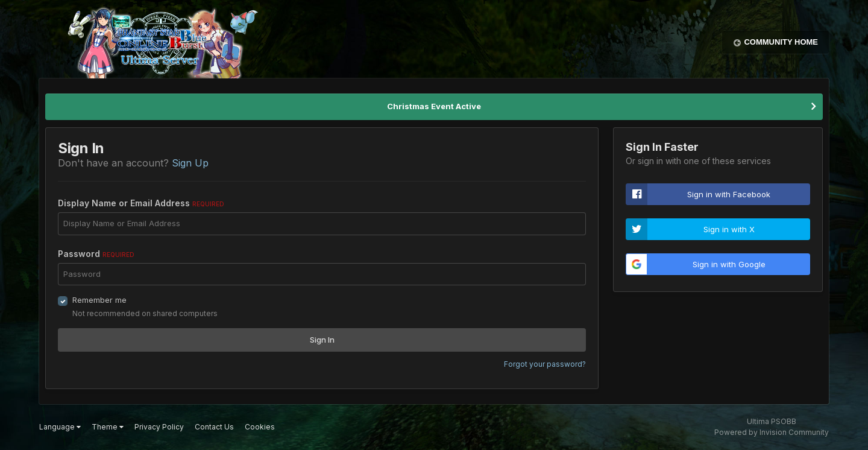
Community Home (781, 42)
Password (96, 254)
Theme (108, 427)
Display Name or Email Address (141, 203)
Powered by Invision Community (772, 432)
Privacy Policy (159, 427)
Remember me (99, 300)
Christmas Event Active (434, 106)
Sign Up (190, 163)
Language (60, 427)
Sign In (322, 340)
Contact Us (214, 427)
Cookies (260, 427)
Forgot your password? (545, 364)
